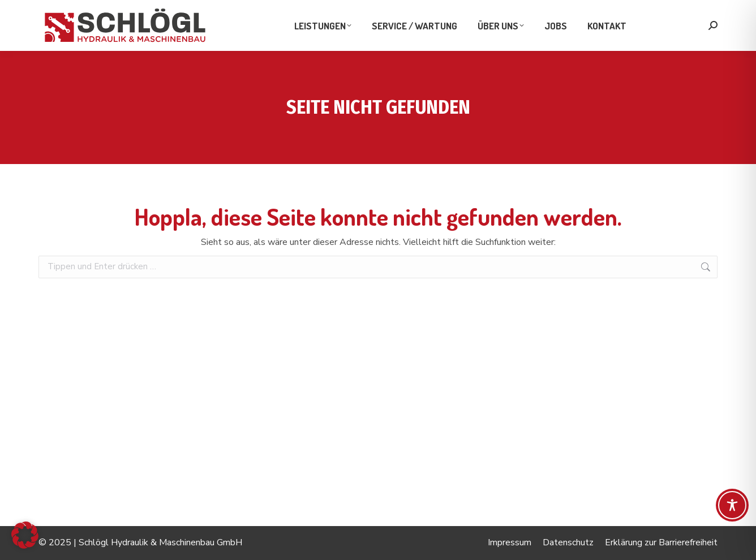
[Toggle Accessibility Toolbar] (732, 505)
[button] (25, 535)
